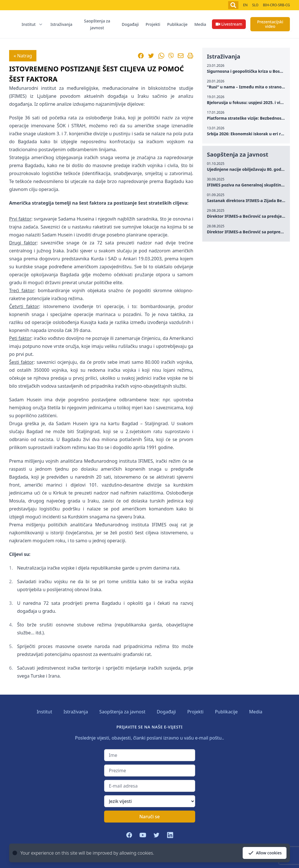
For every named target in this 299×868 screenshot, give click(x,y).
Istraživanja (61, 24)
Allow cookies (265, 853)
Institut (44, 712)
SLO (255, 5)
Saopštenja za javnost (97, 24)
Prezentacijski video (270, 24)
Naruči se (150, 817)
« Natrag (23, 56)
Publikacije (177, 24)
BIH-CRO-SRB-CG (276, 5)
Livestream (229, 24)
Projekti (153, 24)
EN (245, 5)
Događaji (130, 24)
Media (200, 24)
